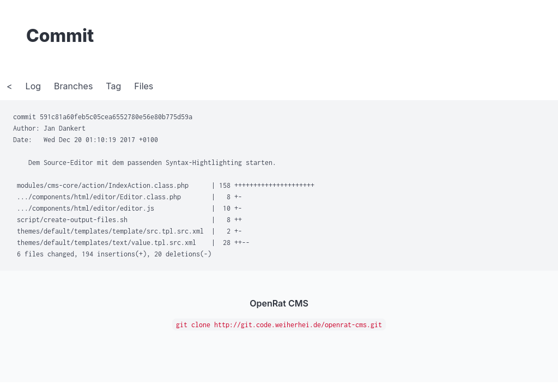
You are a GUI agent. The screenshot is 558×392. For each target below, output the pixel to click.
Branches (73, 86)
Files (144, 86)
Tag (113, 86)
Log (33, 86)
